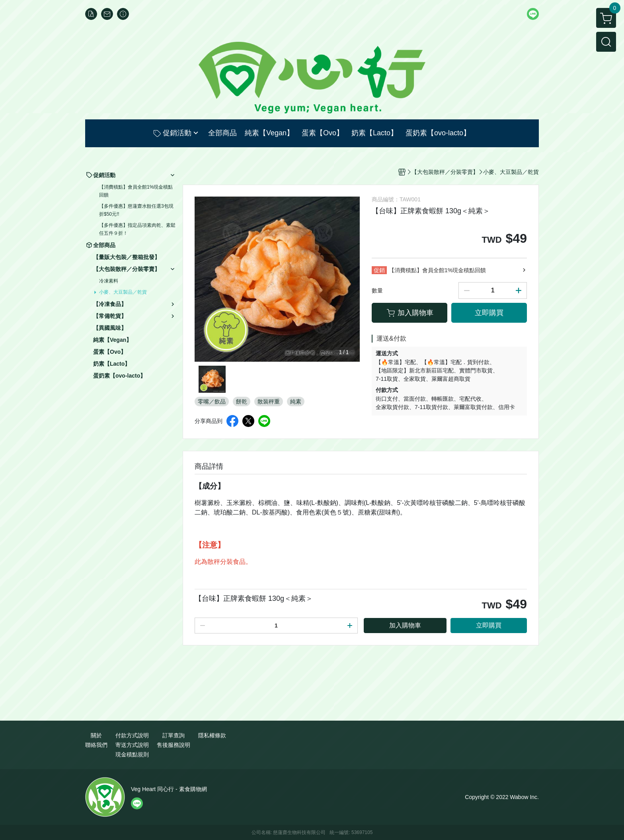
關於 (96, 735)
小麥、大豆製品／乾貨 (123, 292)
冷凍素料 (109, 281)
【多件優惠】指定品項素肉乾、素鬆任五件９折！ (137, 229)
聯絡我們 (96, 745)
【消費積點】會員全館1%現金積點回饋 (136, 191)
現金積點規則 (132, 754)
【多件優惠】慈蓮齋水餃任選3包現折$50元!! (136, 210)
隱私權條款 (212, 735)
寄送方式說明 (132, 745)
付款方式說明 (132, 735)
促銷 (379, 270)
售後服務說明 (174, 745)
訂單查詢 (174, 735)
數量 (377, 290)
